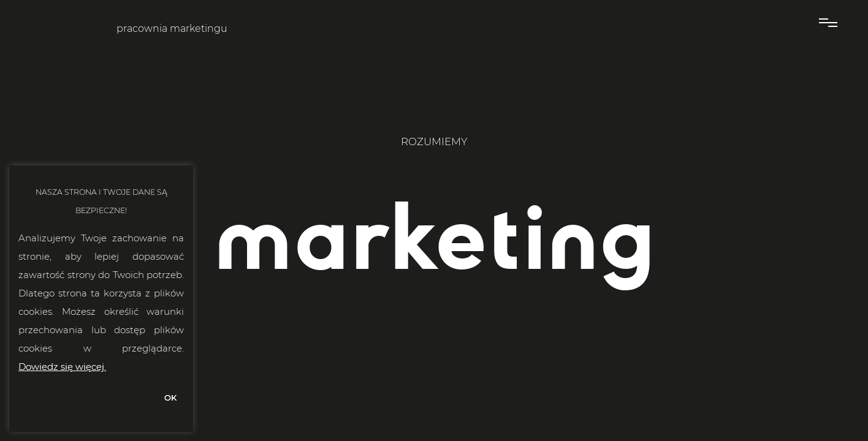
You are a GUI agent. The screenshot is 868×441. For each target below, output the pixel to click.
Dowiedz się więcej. (62, 367)
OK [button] (170, 398)
